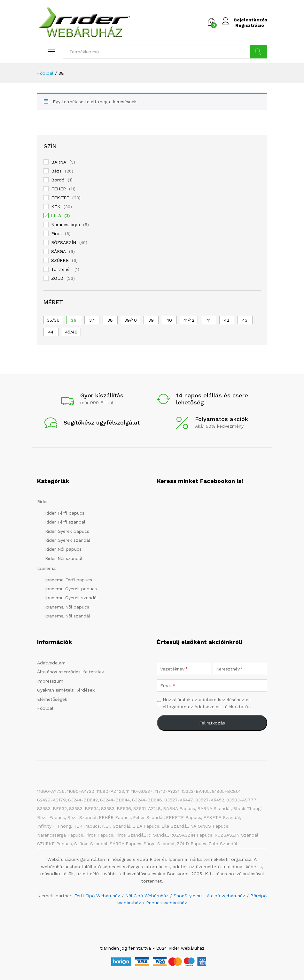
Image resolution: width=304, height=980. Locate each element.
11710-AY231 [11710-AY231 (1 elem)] (167, 791)
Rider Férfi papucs (65, 513)
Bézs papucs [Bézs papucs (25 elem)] (51, 817)
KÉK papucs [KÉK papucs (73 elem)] (86, 826)
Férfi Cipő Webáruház (97, 896)
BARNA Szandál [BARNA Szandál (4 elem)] (214, 808)
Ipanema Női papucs (67, 607)
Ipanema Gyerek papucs (71, 589)
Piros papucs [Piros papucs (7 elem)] (99, 835)
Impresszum (50, 681)
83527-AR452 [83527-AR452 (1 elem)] (210, 800)
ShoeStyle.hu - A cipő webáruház (209, 896)
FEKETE (60, 198)
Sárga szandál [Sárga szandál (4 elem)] (159, 844)
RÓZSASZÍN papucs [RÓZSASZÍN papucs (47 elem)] (191, 835)
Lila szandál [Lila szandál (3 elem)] (175, 826)
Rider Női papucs (63, 549)
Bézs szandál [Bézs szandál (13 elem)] (82, 817)
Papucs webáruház (167, 903)
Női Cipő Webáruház (147, 896)
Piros (56, 234)
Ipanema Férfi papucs (69, 580)
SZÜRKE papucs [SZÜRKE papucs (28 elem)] (55, 844)
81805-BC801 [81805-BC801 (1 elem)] (226, 791)
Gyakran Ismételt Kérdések (66, 690)
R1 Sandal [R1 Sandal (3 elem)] (157, 835)
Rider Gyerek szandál (68, 540)
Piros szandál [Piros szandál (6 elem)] (130, 835)
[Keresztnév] (240, 669)
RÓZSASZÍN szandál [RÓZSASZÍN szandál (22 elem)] (236, 835)
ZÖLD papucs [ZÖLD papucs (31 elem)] (191, 844)
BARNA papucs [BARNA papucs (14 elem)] (179, 808)
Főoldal (45, 708)
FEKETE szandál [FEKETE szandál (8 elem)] (222, 817)
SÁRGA (58, 251)
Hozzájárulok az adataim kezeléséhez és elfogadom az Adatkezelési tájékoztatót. (207, 703)
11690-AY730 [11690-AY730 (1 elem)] (81, 791)
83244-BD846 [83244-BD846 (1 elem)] (147, 800)
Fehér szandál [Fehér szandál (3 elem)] (148, 817)
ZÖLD (57, 278)
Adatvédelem (51, 663)
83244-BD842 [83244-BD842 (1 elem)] (83, 800)
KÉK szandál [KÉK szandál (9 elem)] (116, 826)
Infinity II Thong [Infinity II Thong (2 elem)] (54, 826)
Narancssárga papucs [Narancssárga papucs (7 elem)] (60, 835)
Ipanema (46, 568)
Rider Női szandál (64, 558)
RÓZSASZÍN (64, 242)
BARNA (59, 162)
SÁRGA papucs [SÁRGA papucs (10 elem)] (125, 844)
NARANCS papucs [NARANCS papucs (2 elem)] (209, 826)
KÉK (56, 207)
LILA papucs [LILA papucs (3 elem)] (146, 826)
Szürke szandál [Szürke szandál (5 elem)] (91, 844)
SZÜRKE (60, 260)
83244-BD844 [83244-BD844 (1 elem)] (115, 800)
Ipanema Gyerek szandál (71, 598)
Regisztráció (248, 25)
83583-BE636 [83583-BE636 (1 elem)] (116, 808)
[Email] (212, 685)
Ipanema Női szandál (68, 616)
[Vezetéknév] (184, 669)
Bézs (56, 171)
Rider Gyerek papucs (67, 531)
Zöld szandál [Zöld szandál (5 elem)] (223, 844)
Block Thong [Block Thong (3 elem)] (247, 808)
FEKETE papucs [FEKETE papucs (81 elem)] (183, 817)
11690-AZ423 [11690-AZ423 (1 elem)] (110, 791)
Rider (43, 501)
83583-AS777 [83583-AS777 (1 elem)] (241, 800)
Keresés (258, 52)
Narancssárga (66, 225)
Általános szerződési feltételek (70, 672)
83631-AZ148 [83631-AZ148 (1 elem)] (147, 808)
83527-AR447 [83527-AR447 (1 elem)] (179, 800)
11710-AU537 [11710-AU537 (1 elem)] (139, 791)
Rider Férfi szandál (65, 522)
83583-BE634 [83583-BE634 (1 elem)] (84, 808)
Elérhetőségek (52, 699)
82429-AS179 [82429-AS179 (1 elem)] (51, 800)
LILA (56, 216)
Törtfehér (61, 269)
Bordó (58, 180)
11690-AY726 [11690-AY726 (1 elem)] (51, 791)
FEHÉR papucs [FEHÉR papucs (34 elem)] (115, 817)
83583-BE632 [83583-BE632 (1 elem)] (52, 808)
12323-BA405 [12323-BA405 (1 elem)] (196, 791)
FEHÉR (58, 189)
